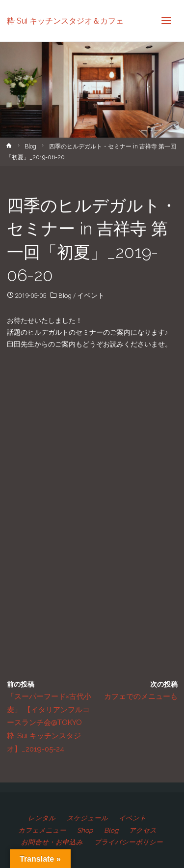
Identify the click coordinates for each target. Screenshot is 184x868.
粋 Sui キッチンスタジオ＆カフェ (65, 20)
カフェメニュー (42, 830)
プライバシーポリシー (129, 842)
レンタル (42, 818)
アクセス (143, 830)
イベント (91, 295)
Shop (85, 830)
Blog (30, 146)
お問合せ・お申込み (52, 842)
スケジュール (87, 818)
